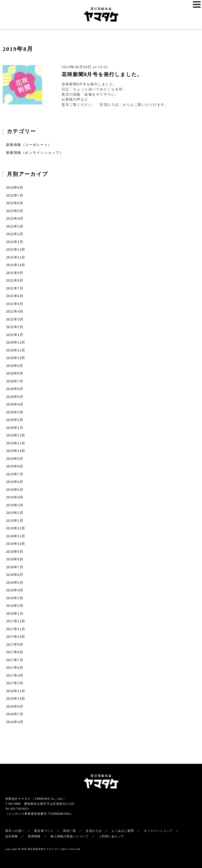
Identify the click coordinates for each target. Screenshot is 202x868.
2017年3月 (15, 683)
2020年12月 (16, 342)
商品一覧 (70, 831)
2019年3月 (15, 505)
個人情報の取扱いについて (70, 836)
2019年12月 (16, 435)
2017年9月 (15, 645)
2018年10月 (16, 544)
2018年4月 (15, 590)
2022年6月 (15, 203)
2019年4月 (15, 497)
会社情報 (12, 836)
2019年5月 (15, 490)
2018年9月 (15, 552)
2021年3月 (15, 319)
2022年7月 (15, 195)
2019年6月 (15, 482)
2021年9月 (15, 273)
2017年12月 (16, 621)
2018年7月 (15, 567)
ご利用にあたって (111, 836)
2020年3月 (15, 412)
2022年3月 (15, 226)
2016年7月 (15, 714)
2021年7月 (15, 288)
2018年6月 (15, 575)
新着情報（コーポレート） (29, 145)
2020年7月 (15, 381)
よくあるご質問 (123, 831)
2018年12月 (16, 528)
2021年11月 (16, 257)
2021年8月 (15, 280)
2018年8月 (15, 559)
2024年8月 (15, 188)
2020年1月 (15, 428)
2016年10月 (16, 699)
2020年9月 (15, 366)
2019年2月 (15, 513)
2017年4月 (15, 675)
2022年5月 (15, 211)
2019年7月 (15, 474)
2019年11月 (16, 443)
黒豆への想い (15, 831)
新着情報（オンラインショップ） (35, 153)
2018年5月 (15, 583)
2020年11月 (16, 350)
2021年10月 (16, 265)
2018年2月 (15, 606)
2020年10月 (16, 358)
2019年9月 (15, 459)
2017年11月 (16, 629)
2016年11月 (16, 691)
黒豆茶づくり (44, 831)
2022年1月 (15, 242)
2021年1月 (15, 335)
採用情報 (34, 836)
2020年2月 (15, 420)
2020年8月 (15, 373)
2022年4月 (15, 219)
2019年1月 (15, 521)
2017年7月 (15, 660)
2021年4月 (15, 311)
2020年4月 (15, 404)
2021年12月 (16, 249)
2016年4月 (15, 722)
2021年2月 (15, 327)
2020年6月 (15, 389)
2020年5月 (15, 397)
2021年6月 (15, 296)
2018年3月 (15, 598)
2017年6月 (15, 668)
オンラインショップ (158, 831)
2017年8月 (15, 652)
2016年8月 (15, 706)
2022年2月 (15, 234)
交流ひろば (94, 831)
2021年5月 (15, 304)
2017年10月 (16, 637)
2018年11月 (16, 536)
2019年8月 (15, 466)
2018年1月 (15, 614)
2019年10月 (16, 451)
